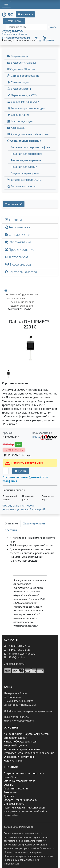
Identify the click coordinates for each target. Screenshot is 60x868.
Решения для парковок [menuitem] (26, 160)
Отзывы (9, 785)
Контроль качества (22, 272)
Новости (13, 220)
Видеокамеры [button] (18, 56)
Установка (14, 204)
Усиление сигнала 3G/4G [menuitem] (24, 180)
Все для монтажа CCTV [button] (23, 102)
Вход (38, 39)
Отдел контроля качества (20, 781)
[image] (30, 349)
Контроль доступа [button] (20, 121)
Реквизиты (10, 792)
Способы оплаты (14, 804)
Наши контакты (14, 761)
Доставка (10, 796)
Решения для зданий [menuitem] (24, 167)
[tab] (11, 523)
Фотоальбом (16, 257)
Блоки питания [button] (18, 115)
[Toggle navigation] (6, 4)
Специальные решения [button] (24, 141)
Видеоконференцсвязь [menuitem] (25, 173)
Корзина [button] (49, 39)
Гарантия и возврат (16, 788)
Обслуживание (18, 242)
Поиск (52, 27)
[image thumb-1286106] (8, 374)
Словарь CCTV (17, 235)
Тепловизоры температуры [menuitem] (26, 108)
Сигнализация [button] (18, 82)
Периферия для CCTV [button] (22, 95)
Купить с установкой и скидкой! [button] (24, 509)
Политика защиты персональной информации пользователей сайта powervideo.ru (25, 811)
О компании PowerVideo (19, 757)
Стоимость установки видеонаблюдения (29, 753)
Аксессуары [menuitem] (16, 128)
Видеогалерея (18, 264)
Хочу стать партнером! (18, 506)
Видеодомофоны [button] (20, 89)
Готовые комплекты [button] (21, 186)
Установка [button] (13, 21)
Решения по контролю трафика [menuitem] (30, 147)
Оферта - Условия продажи (21, 800)
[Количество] (6, 471)
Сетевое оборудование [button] (23, 76)
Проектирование (19, 250)
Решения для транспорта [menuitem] (27, 154)
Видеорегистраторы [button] (21, 63)
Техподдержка (17, 227)
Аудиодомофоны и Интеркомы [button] (28, 134)
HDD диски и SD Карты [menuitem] (21, 69)
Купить (21, 471)
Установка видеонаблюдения (22, 749)
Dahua (36, 437)
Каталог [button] (24, 14)
